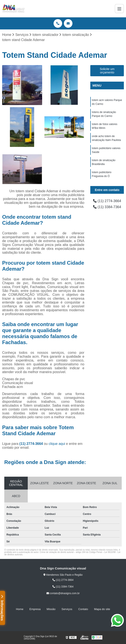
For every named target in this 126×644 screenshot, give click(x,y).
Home (20, 609)
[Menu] (119, 9)
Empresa (35, 609)
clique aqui (57, 444)
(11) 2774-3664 (32, 444)
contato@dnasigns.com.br (63, 593)
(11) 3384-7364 (107, 207)
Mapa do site (102, 609)
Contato (83, 609)
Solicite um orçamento (107, 71)
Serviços (67, 609)
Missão (51, 609)
